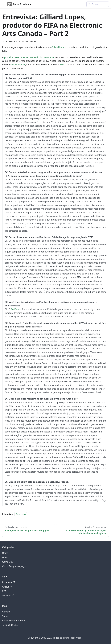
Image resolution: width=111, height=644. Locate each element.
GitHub (7, 587)
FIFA (62, 64)
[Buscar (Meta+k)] (98, 4)
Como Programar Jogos (14, 566)
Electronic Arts (18, 64)
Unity (5, 553)
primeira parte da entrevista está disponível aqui (29, 57)
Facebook (8, 582)
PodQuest (16, 309)
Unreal (6, 557)
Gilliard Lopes (58, 47)
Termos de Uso (10, 625)
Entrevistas (21, 514)
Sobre (5, 616)
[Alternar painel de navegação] (4, 4)
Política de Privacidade (14, 620)
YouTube (8, 596)
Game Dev (8, 562)
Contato (6, 612)
